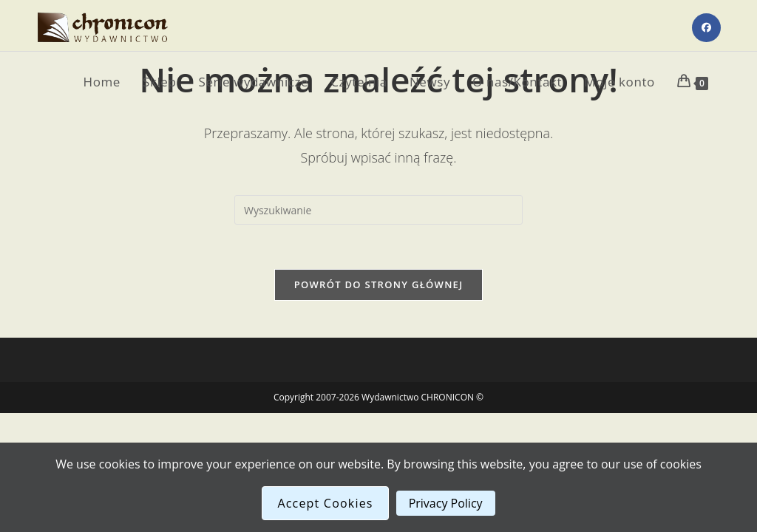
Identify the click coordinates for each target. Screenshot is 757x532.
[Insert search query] (378, 210)
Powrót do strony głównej (379, 284)
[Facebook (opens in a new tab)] (706, 28)
